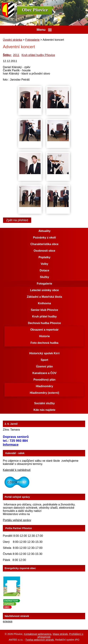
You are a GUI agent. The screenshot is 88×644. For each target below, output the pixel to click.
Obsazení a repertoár (44, 330)
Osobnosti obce (44, 251)
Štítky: (7, 55)
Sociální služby (45, 403)
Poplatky (44, 257)
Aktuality (45, 231)
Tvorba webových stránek (40, 640)
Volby (44, 264)
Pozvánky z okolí (44, 238)
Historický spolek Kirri (45, 353)
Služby (45, 277)
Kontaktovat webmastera (38, 634)
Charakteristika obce (44, 244)
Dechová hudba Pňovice (44, 323)
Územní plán (44, 366)
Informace (11, 445)
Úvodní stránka (12, 40)
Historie (45, 336)
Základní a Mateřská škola (44, 297)
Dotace (44, 270)
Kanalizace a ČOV (44, 373)
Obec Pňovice (35, 10)
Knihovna (44, 303)
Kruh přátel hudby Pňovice (38, 55)
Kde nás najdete (44, 410)
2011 (16, 55)
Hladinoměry (44, 386)
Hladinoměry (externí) (44, 393)
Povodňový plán (45, 380)
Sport (45, 360)
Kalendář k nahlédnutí (17, 470)
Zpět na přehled (17, 220)
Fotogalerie (32, 40)
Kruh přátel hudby (45, 316)
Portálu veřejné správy (17, 520)
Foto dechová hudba (44, 343)
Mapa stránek (60, 634)
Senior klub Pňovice (44, 310)
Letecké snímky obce (44, 290)
